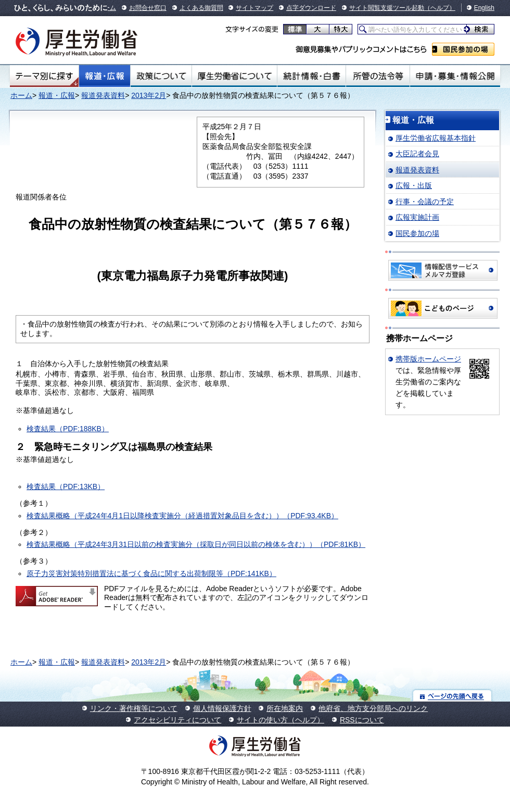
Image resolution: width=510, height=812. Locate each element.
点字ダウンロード (311, 8)
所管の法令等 (378, 76)
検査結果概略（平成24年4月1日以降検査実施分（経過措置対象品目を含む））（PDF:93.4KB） (182, 516)
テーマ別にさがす (44, 76)
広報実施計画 (417, 217)
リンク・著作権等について (134, 708)
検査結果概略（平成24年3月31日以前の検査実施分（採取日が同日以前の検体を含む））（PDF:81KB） (196, 544)
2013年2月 (149, 95)
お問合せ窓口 (148, 8)
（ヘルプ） (440, 8)
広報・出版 (414, 185)
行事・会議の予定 (425, 202)
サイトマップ (254, 8)
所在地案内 (285, 708)
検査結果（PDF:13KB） (66, 486)
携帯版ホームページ (428, 359)
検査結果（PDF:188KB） (68, 429)
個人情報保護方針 (222, 708)
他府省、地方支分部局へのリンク (373, 708)
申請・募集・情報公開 (455, 76)
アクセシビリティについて (177, 720)
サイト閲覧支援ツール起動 (387, 8)
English (484, 8)
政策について (161, 76)
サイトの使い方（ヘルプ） (280, 720)
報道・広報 (105, 76)
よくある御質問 (201, 8)
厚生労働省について (235, 76)
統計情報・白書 (311, 76)
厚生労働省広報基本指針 (436, 138)
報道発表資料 (103, 95)
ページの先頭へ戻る (452, 696)
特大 (341, 29)
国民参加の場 (463, 49)
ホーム (21, 95)
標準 (295, 29)
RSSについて (362, 720)
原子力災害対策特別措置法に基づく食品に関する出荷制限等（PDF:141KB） (151, 573)
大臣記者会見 (417, 154)
